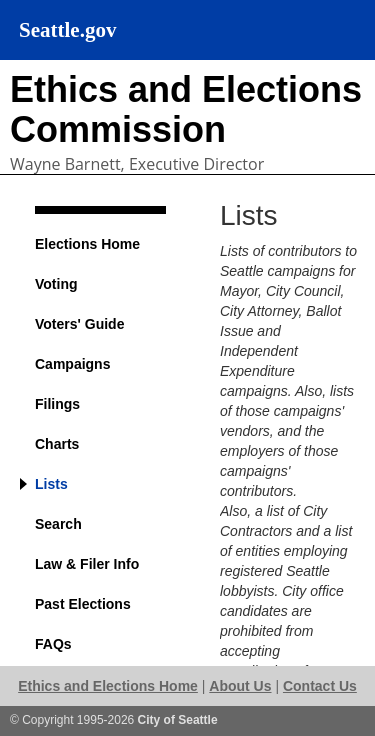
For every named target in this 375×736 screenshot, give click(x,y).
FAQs (53, 644)
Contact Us (320, 686)
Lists (51, 484)
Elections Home (87, 244)
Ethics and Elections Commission (186, 109)
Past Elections (83, 604)
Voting (56, 284)
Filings (57, 404)
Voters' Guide (79, 324)
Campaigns (72, 364)
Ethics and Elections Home (108, 686)
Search (58, 524)
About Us (240, 686)
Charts (57, 444)
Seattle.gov (67, 30)
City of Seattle (178, 720)
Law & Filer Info (87, 564)
